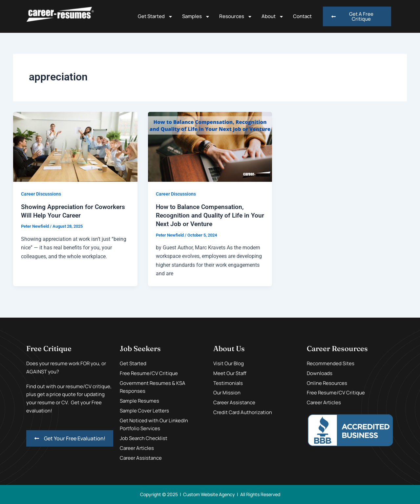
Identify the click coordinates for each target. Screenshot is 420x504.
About (273, 17)
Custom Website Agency (209, 494)
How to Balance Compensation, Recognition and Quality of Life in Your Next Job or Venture (204, 215)
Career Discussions (41, 194)
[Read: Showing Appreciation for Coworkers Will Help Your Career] (75, 147)
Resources (236, 17)
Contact (302, 16)
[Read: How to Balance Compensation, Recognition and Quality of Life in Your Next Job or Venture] (210, 147)
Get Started (155, 17)
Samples (196, 17)
